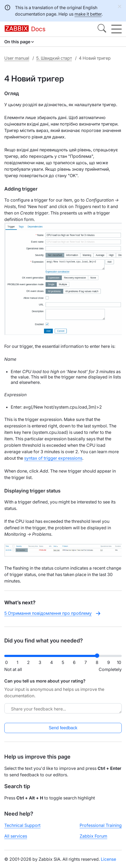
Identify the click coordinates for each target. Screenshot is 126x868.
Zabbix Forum (93, 836)
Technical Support (22, 825)
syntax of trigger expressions (53, 458)
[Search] (102, 29)
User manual (17, 58)
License (108, 859)
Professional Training (101, 825)
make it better (88, 14)
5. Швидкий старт (54, 58)
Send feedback (63, 728)
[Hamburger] (116, 29)
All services (16, 836)
